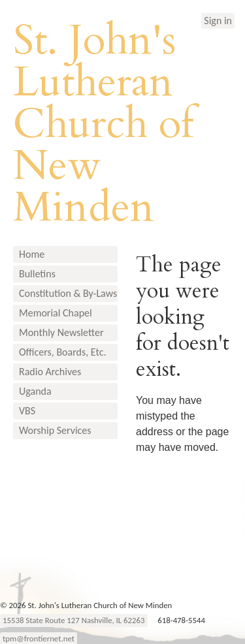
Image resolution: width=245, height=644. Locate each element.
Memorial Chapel (56, 313)
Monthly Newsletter (61, 332)
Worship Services (55, 430)
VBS (27, 411)
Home (32, 254)
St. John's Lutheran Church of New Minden (103, 124)
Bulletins (37, 274)
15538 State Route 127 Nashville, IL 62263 (74, 620)
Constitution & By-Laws (68, 293)
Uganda (35, 391)
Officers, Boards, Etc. (62, 352)
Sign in (218, 21)
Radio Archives (50, 372)
